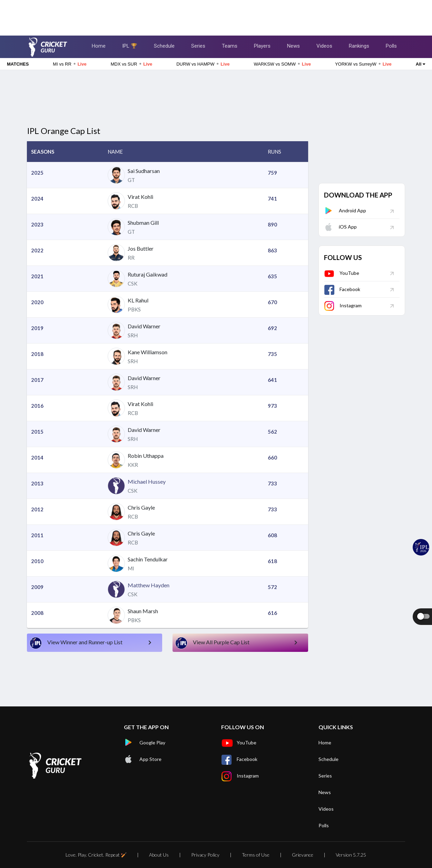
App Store (143, 759)
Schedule (164, 46)
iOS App (340, 227)
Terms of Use (256, 855)
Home (99, 46)
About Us (159, 855)
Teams (230, 46)
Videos (324, 46)
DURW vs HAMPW (203, 64)
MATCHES (18, 64)
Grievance (303, 855)
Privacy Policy (205, 855)
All (420, 64)
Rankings (359, 46)
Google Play (145, 743)
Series (198, 46)
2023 (37, 224)
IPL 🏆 (130, 46)
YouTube (342, 273)
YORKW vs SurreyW (363, 64)
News (293, 46)
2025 (37, 173)
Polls (391, 46)
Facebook (342, 289)
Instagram (343, 305)
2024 (37, 199)
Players (262, 46)
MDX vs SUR (131, 64)
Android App (345, 210)
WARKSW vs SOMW (282, 64)
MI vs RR (70, 64)
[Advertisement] (216, 16)
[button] (65, 152)
